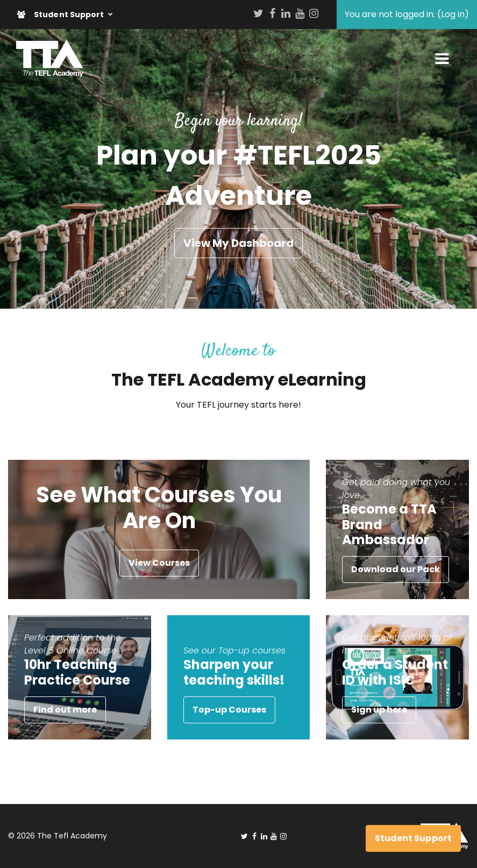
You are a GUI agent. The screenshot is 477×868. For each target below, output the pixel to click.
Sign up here (379, 710)
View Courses (159, 563)
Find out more (65, 710)
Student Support (62, 15)
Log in (453, 14)
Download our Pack (396, 569)
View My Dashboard (238, 243)
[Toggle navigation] (442, 59)
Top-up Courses (229, 710)
